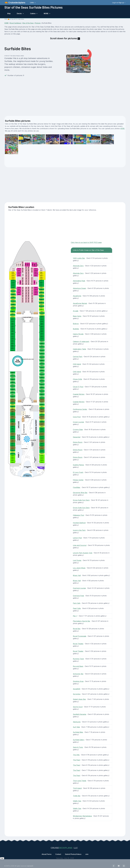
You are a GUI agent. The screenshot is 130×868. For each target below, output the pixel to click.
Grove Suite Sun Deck (81, 500)
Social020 (77, 689)
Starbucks (77, 722)
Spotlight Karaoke (80, 714)
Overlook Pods (78, 596)
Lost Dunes (77, 560)
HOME (6, 23)
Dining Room (78, 442)
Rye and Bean (78, 666)
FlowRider (77, 487)
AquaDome (77, 296)
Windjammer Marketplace (82, 816)
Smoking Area (78, 681)
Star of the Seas (28, 23)
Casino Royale (78, 334)
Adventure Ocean (79, 288)
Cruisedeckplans (17, 3)
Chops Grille (77, 379)
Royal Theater (78, 644)
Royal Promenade (80, 636)
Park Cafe (77, 603)
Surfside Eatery (79, 740)
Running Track (78, 659)
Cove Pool (77, 417)
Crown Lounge (78, 422)
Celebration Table (79, 349)
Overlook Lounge (79, 588)
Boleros (76, 324)
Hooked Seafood (79, 523)
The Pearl (77, 760)
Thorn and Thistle (80, 781)
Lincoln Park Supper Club (83, 553)
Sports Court (78, 707)
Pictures (38, 23)
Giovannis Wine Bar (80, 493)
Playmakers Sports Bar (82, 621)
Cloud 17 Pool (78, 387)
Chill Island (77, 364)
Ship (9, 13)
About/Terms (47, 854)
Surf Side (76, 727)
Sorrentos (77, 694)
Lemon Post (77, 538)
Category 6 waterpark (81, 341)
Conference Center (80, 409)
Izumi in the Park (79, 530)
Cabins (33, 13)
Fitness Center (78, 480)
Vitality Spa (77, 801)
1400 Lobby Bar (79, 258)
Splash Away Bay (79, 699)
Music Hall (77, 575)
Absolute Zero (78, 266)
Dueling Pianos (78, 465)
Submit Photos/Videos (73, 854)
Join (87, 854)
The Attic (76, 755)
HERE (122, 128)
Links (32, 3)
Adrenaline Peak (79, 281)
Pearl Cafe (77, 608)
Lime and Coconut (80, 545)
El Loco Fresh (78, 472)
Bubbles (76, 329)
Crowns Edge (78, 430)
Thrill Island (77, 788)
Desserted (77, 437)
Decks (19, 13)
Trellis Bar (77, 796)
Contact (58, 854)
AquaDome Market (80, 303)
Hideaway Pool (78, 515)
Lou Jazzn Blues (79, 568)
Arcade (76, 311)
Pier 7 (75, 616)
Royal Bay (77, 629)
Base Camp (77, 316)
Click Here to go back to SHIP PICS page (86, 242)
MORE (46, 13)
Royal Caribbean (16, 23)
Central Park (78, 357)
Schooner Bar (78, 674)
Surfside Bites (78, 732)
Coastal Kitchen (79, 394)
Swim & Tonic (78, 747)
